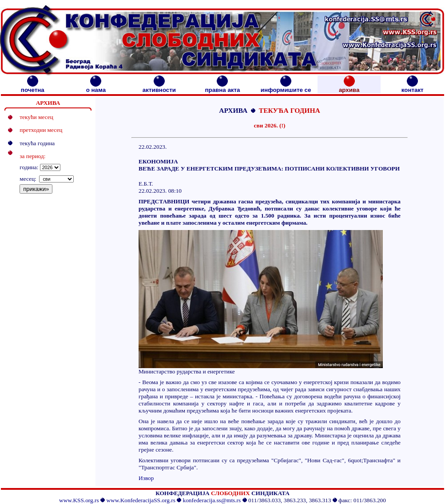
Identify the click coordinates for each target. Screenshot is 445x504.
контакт (413, 87)
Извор (146, 478)
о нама (96, 87)
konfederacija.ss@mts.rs (212, 500)
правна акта (222, 87)
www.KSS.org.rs (79, 500)
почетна (33, 87)
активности (159, 87)
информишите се (286, 87)
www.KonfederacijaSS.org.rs (141, 500)
